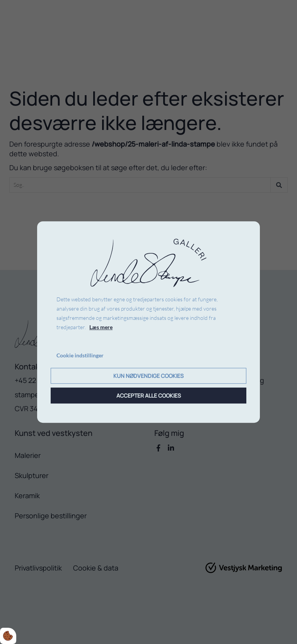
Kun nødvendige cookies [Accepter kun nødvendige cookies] (148, 376)
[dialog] (148, 322)
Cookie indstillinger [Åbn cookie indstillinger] (80, 356)
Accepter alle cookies (149, 395)
